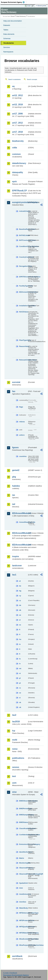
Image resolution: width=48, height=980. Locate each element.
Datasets (7, 25)
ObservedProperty (23, 868)
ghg (14, 477)
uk (20, 707)
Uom (21, 888)
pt (20, 683)
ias (14, 495)
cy (20, 596)
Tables (6, 30)
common (16, 154)
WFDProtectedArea (23, 920)
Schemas (7, 38)
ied (14, 504)
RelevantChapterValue (23, 360)
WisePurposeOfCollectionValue (23, 945)
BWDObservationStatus (23, 801)
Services (7, 47)
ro (20, 688)
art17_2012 (17, 123)
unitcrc (22, 435)
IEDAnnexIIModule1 (20, 513)
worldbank (17, 956)
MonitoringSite (23, 863)
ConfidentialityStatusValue (23, 835)
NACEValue (23, 312)
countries (23, 456)
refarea (22, 422)
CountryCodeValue (23, 257)
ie (20, 644)
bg (20, 591)
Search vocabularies (15, 79)
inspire (15, 556)
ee (20, 615)
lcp (14, 731)
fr (20, 634)
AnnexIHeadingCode (23, 522)
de (20, 605)
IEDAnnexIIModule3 (20, 533)
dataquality (18, 172)
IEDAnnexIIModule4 (20, 545)
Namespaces (8, 52)
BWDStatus (23, 822)
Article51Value (23, 211)
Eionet (13, 16)
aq (13, 86)
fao (14, 391)
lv (20, 664)
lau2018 (16, 722)
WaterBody (23, 908)
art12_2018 (17, 105)
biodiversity (18, 141)
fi (20, 630)
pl (20, 678)
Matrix (22, 858)
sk (20, 702)
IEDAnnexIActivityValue (23, 292)
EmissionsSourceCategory (23, 844)
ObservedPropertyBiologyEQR (23, 874)
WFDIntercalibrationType (23, 913)
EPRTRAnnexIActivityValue (23, 277)
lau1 (14, 575)
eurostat (16, 382)
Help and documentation (13, 21)
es (20, 625)
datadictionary (19, 163)
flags (21, 407)
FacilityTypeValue (23, 286)
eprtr (14, 181)
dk (20, 610)
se (20, 693)
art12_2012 (17, 95)
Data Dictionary (21, 16)
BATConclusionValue (23, 240)
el (20, 620)
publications (18, 758)
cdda (15, 148)
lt (20, 654)
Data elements (9, 34)
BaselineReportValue (23, 229)
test (14, 776)
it (20, 649)
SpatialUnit (23, 883)
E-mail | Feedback (10, 973)
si (20, 698)
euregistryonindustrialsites (20, 202)
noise (15, 749)
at (20, 581)
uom (14, 783)
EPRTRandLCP (20, 191)
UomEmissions (23, 894)
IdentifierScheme (23, 852)
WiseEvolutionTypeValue (23, 939)
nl (20, 673)
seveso (16, 767)
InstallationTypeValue (23, 306)
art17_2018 (17, 132)
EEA (14, 2)
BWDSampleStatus (23, 815)
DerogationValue (23, 266)
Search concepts (32, 79)
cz (20, 601)
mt (20, 668)
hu (20, 639)
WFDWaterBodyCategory (23, 933)
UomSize (23, 902)
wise (14, 792)
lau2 (14, 715)
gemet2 (16, 470)
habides (16, 486)
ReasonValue (23, 346)
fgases (15, 447)
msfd (15, 740)
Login (29, 6)
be (20, 586)
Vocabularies (9, 43)
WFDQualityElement (23, 927)
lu (20, 659)
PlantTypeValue (23, 340)
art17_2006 (17, 114)
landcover (17, 566)
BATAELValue (23, 235)
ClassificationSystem (23, 828)
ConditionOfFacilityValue (23, 246)
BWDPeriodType (23, 809)
